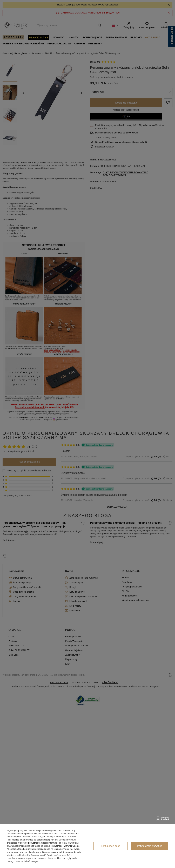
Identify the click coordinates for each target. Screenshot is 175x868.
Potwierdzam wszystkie (150, 846)
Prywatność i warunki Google (65, 846)
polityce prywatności (30, 843)
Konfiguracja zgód (111, 846)
